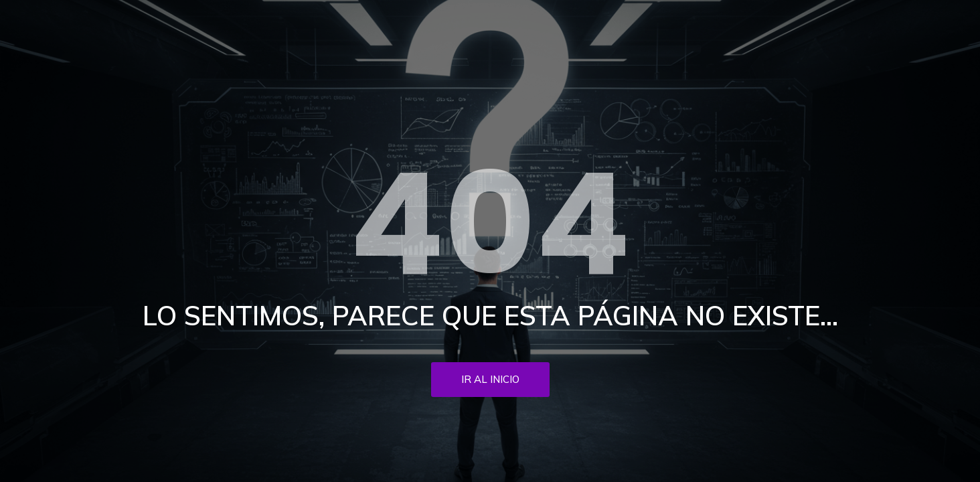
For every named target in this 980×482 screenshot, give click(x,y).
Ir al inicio (490, 379)
